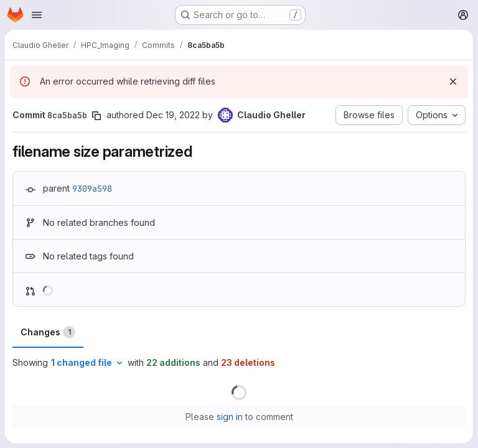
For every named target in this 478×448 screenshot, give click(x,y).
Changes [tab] (48, 332)
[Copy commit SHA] (96, 116)
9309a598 (92, 189)
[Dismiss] (453, 82)
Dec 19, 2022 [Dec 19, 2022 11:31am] (173, 115)
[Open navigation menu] (37, 15)
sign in (230, 417)
